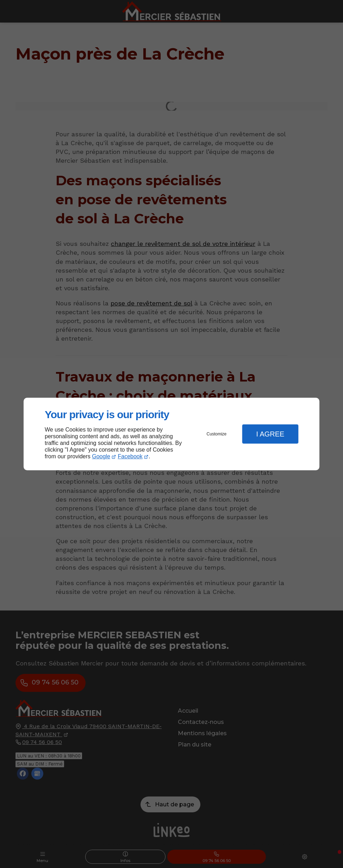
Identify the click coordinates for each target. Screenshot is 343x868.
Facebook (130, 456)
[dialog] (171, 434)
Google (101, 456)
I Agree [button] (270, 434)
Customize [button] (217, 434)
